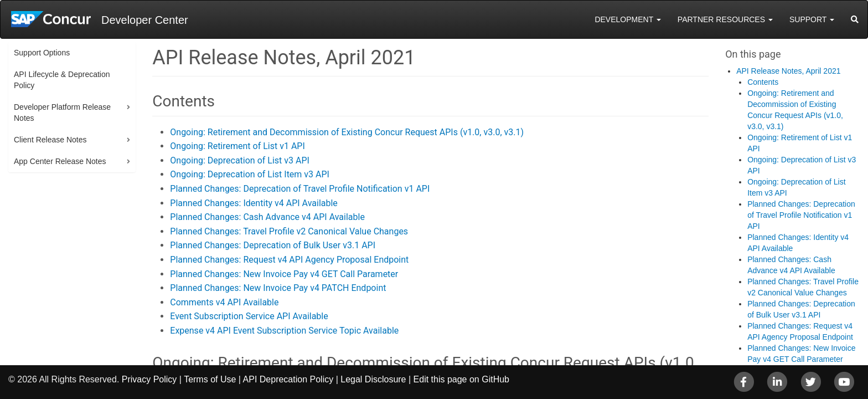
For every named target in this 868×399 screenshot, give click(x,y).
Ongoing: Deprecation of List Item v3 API (250, 174)
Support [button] (812, 19)
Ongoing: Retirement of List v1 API (237, 146)
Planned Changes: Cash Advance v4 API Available (267, 217)
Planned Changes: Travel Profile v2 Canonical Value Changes (289, 231)
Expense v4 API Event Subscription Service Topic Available (284, 331)
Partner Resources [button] (725, 19)
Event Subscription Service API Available (249, 316)
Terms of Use (210, 379)
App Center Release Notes (60, 161)
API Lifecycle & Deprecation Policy (62, 80)
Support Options (42, 53)
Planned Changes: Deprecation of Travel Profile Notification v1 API (300, 189)
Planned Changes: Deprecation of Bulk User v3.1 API (273, 245)
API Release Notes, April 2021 (788, 71)
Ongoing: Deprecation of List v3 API (240, 160)
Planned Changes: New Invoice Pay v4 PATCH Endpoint (278, 288)
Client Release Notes (50, 140)
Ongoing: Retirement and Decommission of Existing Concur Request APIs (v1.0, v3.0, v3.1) (347, 132)
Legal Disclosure (373, 379)
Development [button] (627, 19)
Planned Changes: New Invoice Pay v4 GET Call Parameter (284, 274)
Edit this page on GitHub (461, 379)
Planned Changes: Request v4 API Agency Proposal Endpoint (289, 260)
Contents (763, 82)
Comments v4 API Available (224, 302)
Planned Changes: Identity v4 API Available (254, 203)
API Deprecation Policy (288, 379)
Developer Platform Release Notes (62, 112)
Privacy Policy (149, 379)
